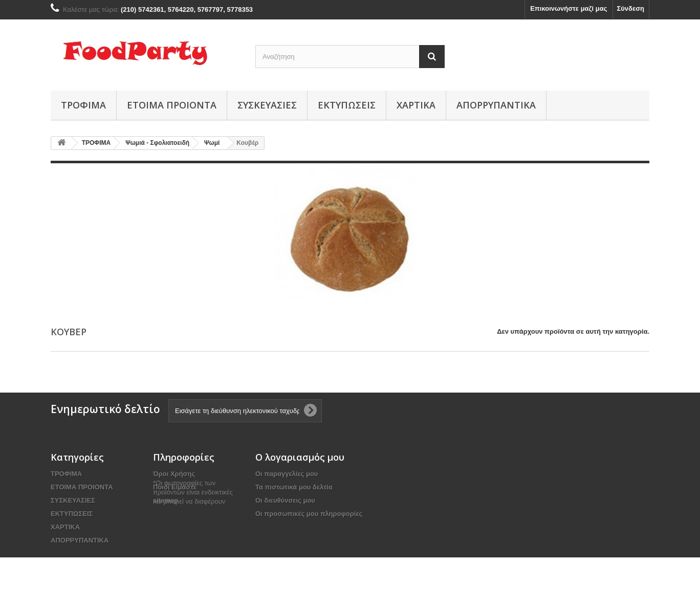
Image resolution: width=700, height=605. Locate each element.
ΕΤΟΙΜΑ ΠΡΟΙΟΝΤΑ (172, 105)
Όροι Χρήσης (174, 474)
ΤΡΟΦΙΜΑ (83, 105)
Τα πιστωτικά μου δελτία (294, 487)
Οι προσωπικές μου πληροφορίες (309, 514)
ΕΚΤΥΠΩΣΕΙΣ (347, 105)
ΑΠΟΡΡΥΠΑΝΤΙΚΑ (496, 105)
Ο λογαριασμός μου (300, 457)
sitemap (166, 500)
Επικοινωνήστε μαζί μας (568, 8)
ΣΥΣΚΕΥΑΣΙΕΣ (267, 105)
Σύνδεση (631, 8)
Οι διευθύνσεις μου (285, 500)
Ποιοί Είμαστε (175, 487)
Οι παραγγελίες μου (287, 474)
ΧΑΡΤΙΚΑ (416, 105)
